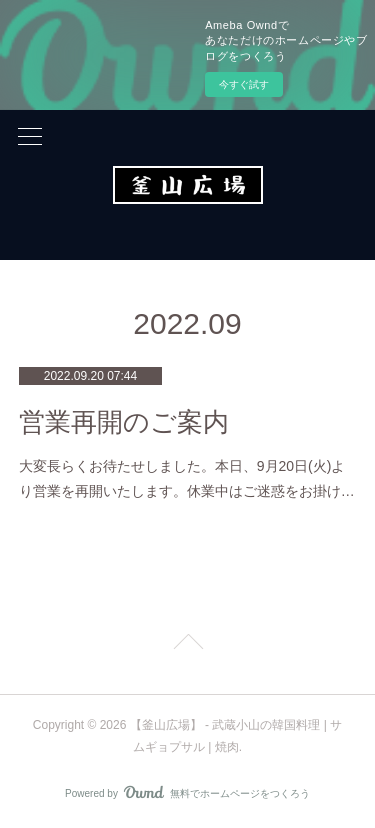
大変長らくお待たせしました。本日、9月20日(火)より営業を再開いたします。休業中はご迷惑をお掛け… (187, 478)
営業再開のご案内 (124, 422)
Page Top (187, 645)
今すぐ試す (244, 84)
